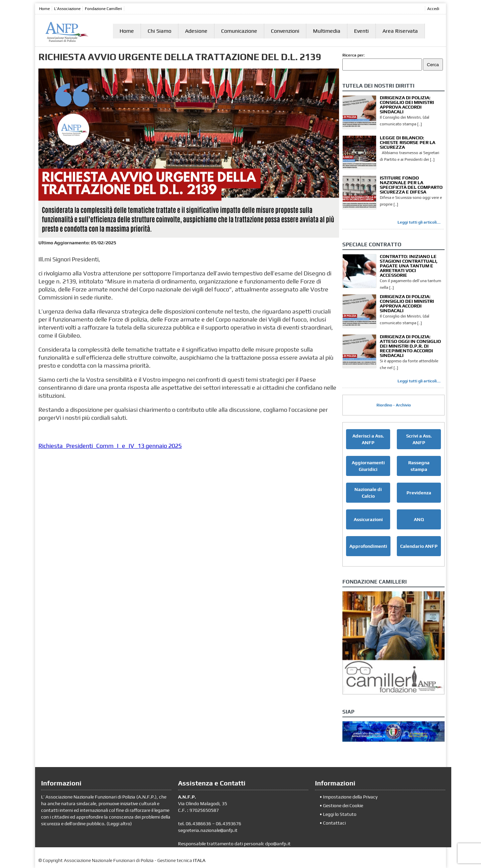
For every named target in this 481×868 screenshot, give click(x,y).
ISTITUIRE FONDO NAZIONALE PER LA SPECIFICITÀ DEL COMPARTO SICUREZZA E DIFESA (411, 185)
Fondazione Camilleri (103, 9)
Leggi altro (119, 824)
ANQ (419, 519)
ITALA (199, 860)
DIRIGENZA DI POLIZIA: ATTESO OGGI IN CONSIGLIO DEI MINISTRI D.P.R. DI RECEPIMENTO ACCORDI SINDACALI (410, 346)
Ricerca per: (354, 55)
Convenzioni (285, 31)
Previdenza (419, 493)
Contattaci (334, 823)
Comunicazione (239, 31)
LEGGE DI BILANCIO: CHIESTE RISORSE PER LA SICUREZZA (408, 142)
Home (44, 9)
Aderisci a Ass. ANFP (368, 439)
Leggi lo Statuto (340, 814)
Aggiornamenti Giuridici (368, 466)
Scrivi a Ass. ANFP (419, 439)
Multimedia (327, 31)
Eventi (361, 31)
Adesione (196, 31)
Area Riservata (400, 31)
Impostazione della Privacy (350, 797)
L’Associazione (67, 9)
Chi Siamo (159, 31)
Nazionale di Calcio (368, 493)
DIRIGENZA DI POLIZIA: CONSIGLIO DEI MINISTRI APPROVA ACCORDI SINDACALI (407, 105)
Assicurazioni (368, 519)
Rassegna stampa (419, 466)
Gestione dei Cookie (343, 805)
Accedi (433, 9)
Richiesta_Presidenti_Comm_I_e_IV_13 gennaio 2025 (110, 446)
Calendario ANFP (419, 546)
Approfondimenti (368, 546)
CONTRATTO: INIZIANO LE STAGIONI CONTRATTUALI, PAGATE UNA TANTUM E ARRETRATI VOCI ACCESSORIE (409, 266)
